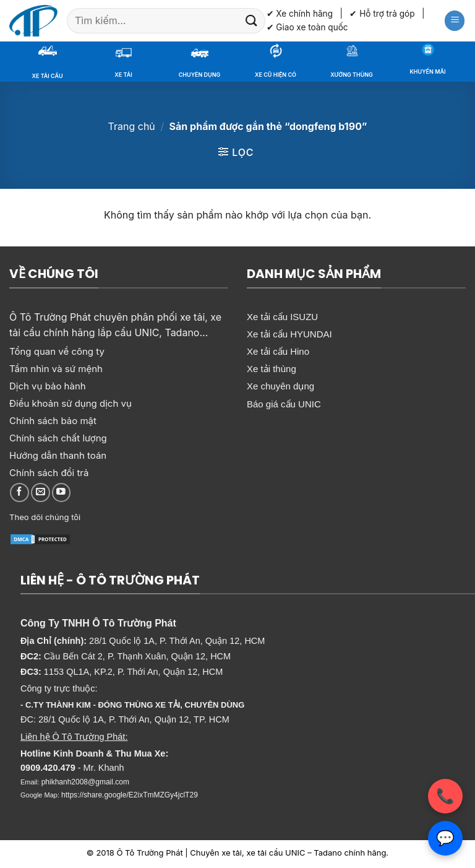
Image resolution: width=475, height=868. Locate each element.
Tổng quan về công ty (57, 351)
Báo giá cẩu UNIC (284, 404)
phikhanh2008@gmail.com (85, 782)
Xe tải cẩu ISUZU (282, 317)
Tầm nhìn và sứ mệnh (56, 369)
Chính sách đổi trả (49, 473)
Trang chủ (132, 126)
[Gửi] (251, 21)
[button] (455, 21)
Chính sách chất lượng (58, 438)
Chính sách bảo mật (53, 421)
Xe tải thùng (272, 369)
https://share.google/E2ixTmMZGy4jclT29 (130, 795)
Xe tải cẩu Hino (278, 351)
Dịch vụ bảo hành (48, 386)
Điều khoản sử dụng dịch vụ (71, 403)
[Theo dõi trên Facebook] (19, 493)
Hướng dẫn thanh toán (58, 455)
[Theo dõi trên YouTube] (62, 493)
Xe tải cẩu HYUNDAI (289, 334)
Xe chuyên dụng (280, 386)
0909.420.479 (48, 768)
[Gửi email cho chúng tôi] (41, 493)
